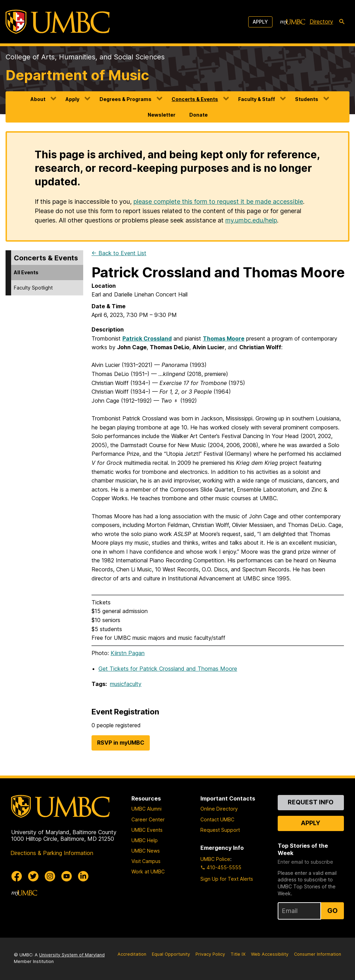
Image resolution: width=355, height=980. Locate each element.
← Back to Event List (119, 253)
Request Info (311, 802)
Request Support (220, 830)
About (38, 99)
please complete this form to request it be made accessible (218, 202)
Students (307, 99)
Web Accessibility (270, 954)
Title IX (238, 954)
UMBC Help (145, 840)
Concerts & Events (195, 99)
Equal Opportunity (171, 954)
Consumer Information (318, 954)
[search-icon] (342, 22)
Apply (260, 22)
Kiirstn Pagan (128, 653)
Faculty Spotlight (33, 288)
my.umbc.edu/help (251, 220)
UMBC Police (215, 859)
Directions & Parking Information (52, 853)
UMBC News (146, 851)
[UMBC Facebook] (17, 876)
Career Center (148, 819)
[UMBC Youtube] (67, 876)
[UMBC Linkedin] (83, 876)
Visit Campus (146, 861)
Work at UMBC (148, 872)
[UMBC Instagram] (50, 876)
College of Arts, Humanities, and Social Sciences (85, 57)
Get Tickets (168, 669)
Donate (198, 115)
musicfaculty (126, 684)
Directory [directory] (321, 22)
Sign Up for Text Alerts (227, 879)
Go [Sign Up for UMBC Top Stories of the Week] (332, 911)
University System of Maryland (72, 955)
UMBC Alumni (146, 809)
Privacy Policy (210, 954)
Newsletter (162, 115)
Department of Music (77, 75)
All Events (26, 272)
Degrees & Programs (125, 99)
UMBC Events (147, 830)
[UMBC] (58, 22)
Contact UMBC (217, 819)
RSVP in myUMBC (121, 743)
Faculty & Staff (257, 99)
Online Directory (219, 809)
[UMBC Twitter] (33, 876)
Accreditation (132, 954)
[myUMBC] (293, 22)
